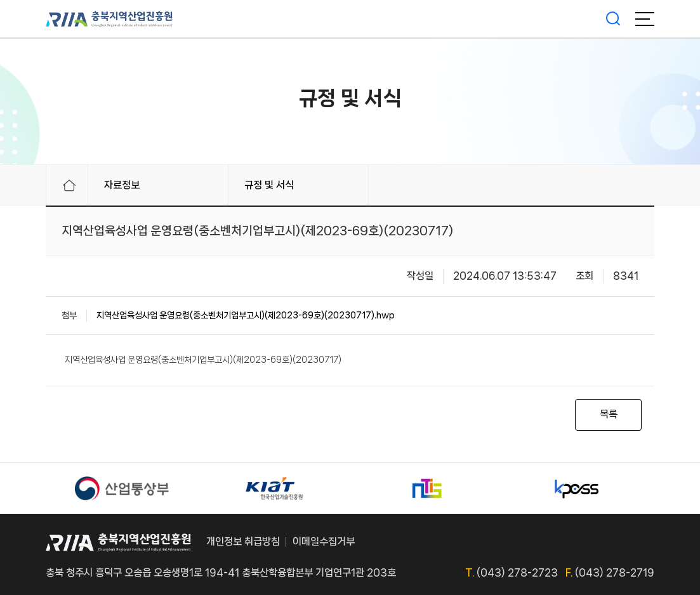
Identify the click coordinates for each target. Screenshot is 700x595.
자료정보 (122, 185)
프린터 (614, 185)
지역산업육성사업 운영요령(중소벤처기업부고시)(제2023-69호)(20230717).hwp (246, 315)
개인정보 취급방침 (243, 541)
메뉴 (645, 19)
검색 (613, 19)
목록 (609, 414)
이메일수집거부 (324, 541)
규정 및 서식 (269, 185)
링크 (648, 185)
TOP (641, 542)
